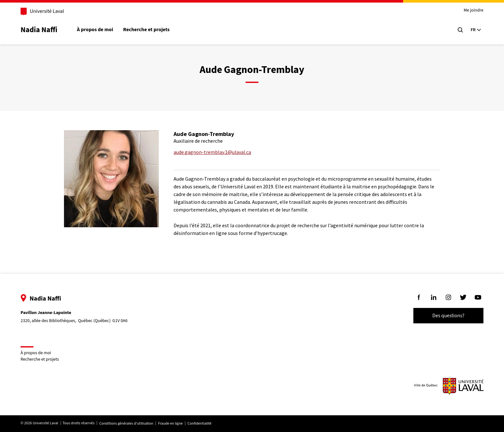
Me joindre (473, 10)
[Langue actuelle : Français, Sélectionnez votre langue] (475, 30)
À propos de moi (96, 30)
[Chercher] (460, 30)
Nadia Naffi (40, 30)
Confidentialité (200, 423)
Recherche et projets (147, 30)
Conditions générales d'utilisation (127, 423)
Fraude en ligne (171, 423)
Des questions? (448, 316)
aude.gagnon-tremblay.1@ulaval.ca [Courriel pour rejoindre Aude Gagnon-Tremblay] (212, 152)
